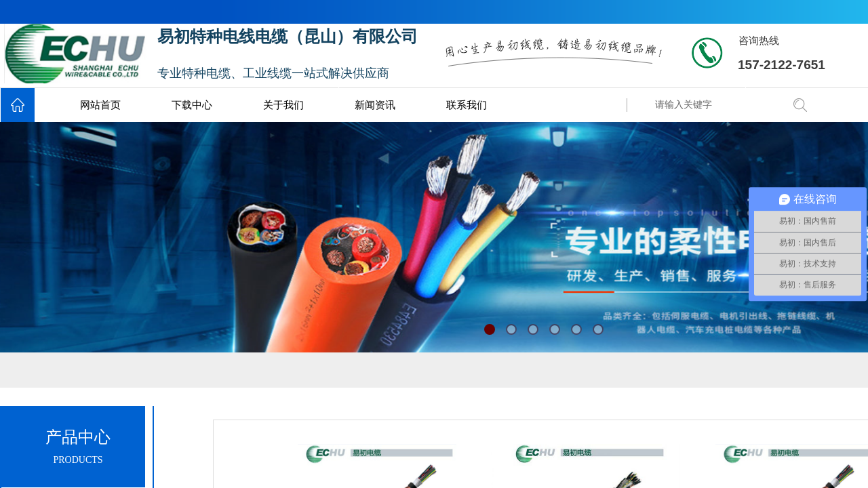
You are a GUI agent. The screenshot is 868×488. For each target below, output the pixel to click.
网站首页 (100, 105)
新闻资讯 (375, 105)
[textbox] (715, 105)
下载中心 (192, 105)
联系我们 (467, 105)
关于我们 (283, 105)
